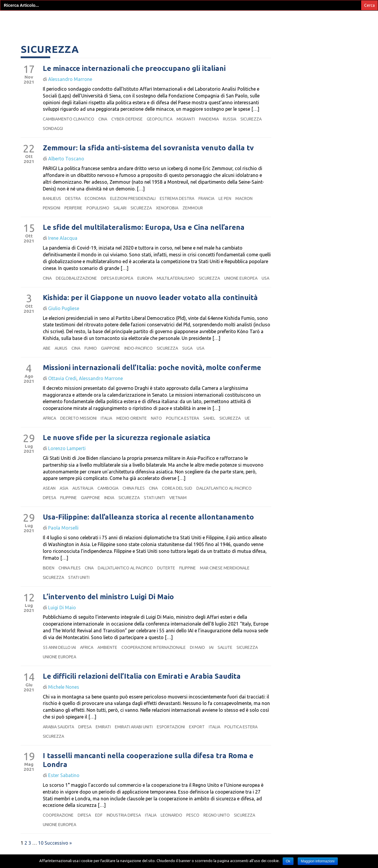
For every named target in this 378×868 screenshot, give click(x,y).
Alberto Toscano (66, 167)
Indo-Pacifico (139, 356)
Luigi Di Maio (62, 616)
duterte (166, 576)
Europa (145, 286)
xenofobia (167, 216)
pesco (193, 823)
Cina (103, 127)
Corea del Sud (177, 496)
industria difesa (124, 823)
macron (244, 207)
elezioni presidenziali (133, 207)
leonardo (171, 823)
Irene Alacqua (63, 246)
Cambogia (108, 496)
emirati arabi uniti (134, 735)
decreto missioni (78, 426)
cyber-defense (127, 127)
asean (49, 496)
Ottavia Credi (62, 387)
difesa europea (117, 286)
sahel (209, 426)
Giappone (111, 356)
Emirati (103, 735)
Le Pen (225, 207)
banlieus (52, 207)
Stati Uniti (154, 506)
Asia (64, 496)
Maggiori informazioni (318, 861)
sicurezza (251, 127)
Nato (156, 426)
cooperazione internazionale (154, 656)
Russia (230, 127)
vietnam (178, 506)
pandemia (209, 127)
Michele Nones (64, 695)
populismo (98, 216)
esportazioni (171, 735)
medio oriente (132, 426)
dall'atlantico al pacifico (224, 496)
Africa (49, 426)
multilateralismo (176, 286)
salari (120, 216)
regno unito (217, 823)
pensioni (52, 216)
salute (225, 656)
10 (41, 851)
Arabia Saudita (58, 735)
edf (99, 823)
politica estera (183, 426)
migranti (186, 127)
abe (47, 356)
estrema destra (177, 207)
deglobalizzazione (76, 286)
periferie (73, 216)
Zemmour (193, 216)
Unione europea (241, 286)
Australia (83, 496)
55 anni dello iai (59, 656)
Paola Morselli (63, 536)
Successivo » (58, 851)
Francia (206, 207)
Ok (288, 861)
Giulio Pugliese (64, 317)
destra (73, 207)
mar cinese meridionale (225, 576)
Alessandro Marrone (70, 87)
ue (247, 426)
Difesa (49, 506)
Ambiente (107, 656)
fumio (91, 356)
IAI (211, 656)
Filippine (69, 506)
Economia (95, 207)
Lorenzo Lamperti (67, 457)
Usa (265, 286)
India (109, 506)
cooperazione (58, 823)
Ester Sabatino (64, 784)
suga (187, 356)
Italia (106, 426)
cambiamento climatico (69, 127)
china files (134, 496)
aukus (61, 356)
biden (49, 576)
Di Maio (197, 656)
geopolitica (160, 127)
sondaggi (53, 137)
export (197, 735)
